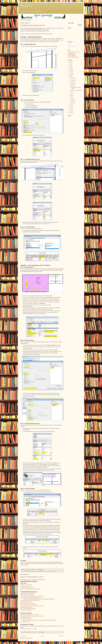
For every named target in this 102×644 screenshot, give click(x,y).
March (72, 99)
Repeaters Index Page (72, 55)
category (32, 571)
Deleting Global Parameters (26, 602)
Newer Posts (23, 636)
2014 (70, 109)
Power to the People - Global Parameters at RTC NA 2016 (32, 596)
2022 (70, 68)
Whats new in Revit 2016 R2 (26, 585)
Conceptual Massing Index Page (74, 52)
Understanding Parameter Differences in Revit (30, 615)
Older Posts (62, 636)
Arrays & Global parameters (26, 610)
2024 (70, 64)
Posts (70, 44)
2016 (70, 105)
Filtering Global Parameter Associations (28, 605)
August (72, 86)
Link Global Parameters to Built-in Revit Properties (31, 598)
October (72, 82)
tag (56, 571)
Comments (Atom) (29, 638)
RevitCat (26, 6)
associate (25, 571)
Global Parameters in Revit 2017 (27, 587)
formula (35, 571)
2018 (70, 75)
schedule (54, 571)
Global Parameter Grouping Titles (27, 593)
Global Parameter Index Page (73, 57)
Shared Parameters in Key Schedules (37, 620)
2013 (70, 111)
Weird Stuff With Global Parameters (28, 603)
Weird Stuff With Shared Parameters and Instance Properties (33, 616)
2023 (70, 66)
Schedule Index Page (72, 56)
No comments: (34, 632)
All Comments (72, 46)
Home (42, 636)
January (72, 103)
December (72, 79)
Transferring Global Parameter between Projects (30, 600)
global (38, 571)
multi (40, 571)
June (71, 94)
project (46, 571)
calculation (29, 571)
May (71, 95)
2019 (70, 73)
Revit (49, 571)
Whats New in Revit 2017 (26, 586)
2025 (70, 62)
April (71, 97)
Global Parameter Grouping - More (27, 595)
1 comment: (33, 570)
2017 (70, 77)
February (72, 101)
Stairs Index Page (71, 53)
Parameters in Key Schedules (26, 619)
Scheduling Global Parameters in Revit (33, 25)
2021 (70, 70)
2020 (70, 71)
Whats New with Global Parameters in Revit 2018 (30, 589)
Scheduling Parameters (25, 622)
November (72, 80)
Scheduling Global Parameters (27, 607)
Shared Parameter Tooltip (26, 617)
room (51, 571)
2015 (70, 107)
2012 (70, 112)
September (72, 84)
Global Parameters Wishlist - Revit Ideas (29, 629)
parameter (43, 571)
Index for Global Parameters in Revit (32, 577)
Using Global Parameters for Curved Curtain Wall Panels (32, 606)
